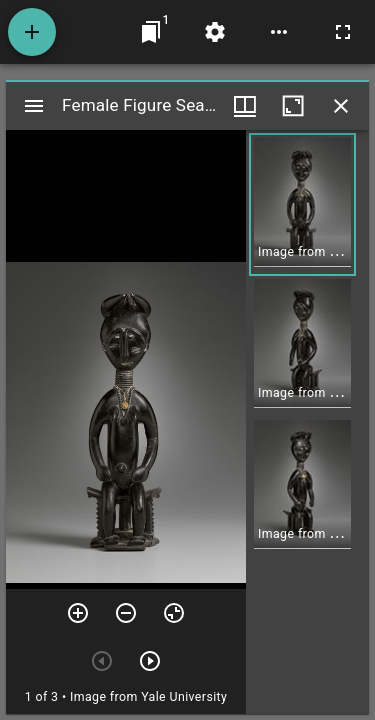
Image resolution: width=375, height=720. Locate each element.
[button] (302, 204)
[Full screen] (343, 32)
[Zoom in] (78, 613)
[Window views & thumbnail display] (245, 106)
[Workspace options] (279, 32)
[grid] (307, 422)
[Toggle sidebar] (34, 106)
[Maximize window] (293, 106)
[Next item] (150, 661)
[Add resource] (32, 32)
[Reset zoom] (174, 613)
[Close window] (341, 106)
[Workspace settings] (215, 32)
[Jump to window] (151, 32)
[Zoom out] (126, 613)
